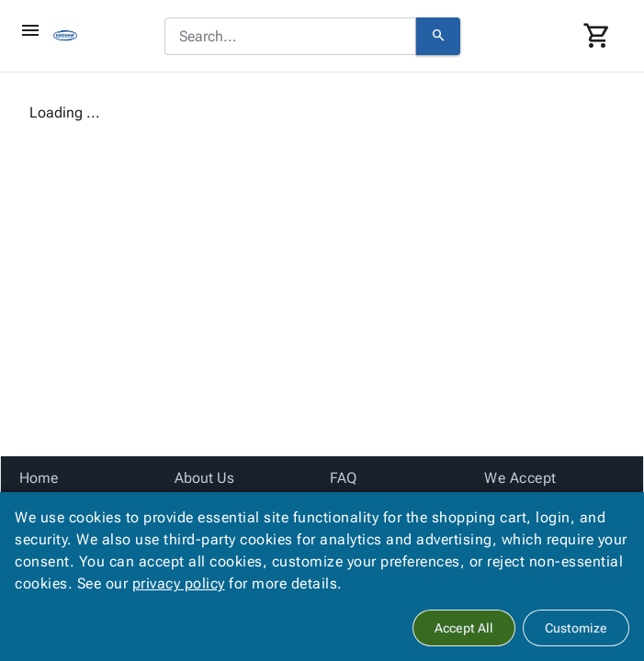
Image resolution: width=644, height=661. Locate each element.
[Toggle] (30, 30)
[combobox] (290, 37)
